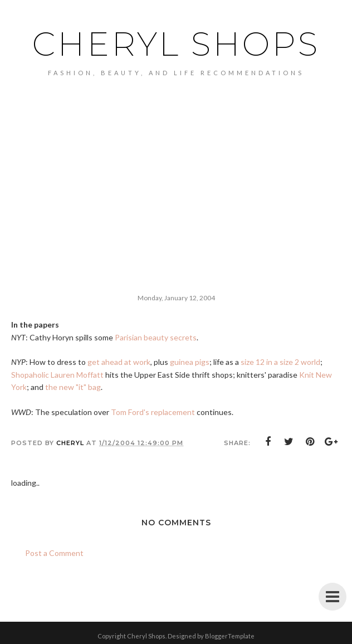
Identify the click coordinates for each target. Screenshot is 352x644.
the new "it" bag (73, 387)
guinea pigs (190, 362)
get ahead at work (119, 362)
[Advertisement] (176, 160)
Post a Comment (54, 553)
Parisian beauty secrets (156, 337)
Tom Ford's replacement (153, 412)
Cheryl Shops (176, 44)
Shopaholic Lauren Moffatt (57, 375)
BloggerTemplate (230, 636)
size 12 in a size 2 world (280, 362)
